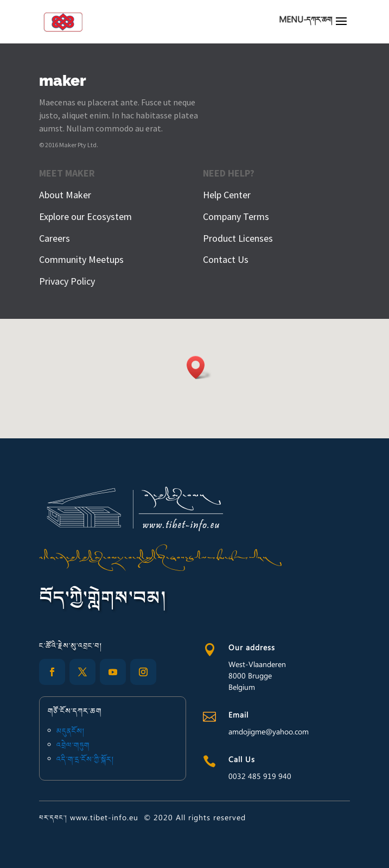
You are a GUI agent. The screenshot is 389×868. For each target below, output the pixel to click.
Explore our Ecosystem (85, 216)
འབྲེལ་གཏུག (76, 746)
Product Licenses (238, 238)
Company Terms (236, 216)
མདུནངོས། (74, 733)
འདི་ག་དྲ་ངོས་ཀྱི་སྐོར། (88, 759)
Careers (55, 238)
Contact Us (226, 259)
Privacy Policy (67, 281)
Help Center (227, 195)
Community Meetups (81, 259)
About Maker (65, 195)
